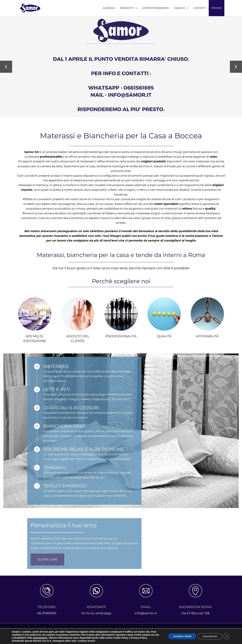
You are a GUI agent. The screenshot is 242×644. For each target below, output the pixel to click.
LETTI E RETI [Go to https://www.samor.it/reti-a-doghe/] (57, 389)
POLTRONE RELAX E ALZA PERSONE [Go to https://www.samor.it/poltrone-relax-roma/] (84, 449)
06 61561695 (47, 613)
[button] (6, 67)
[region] (121, 67)
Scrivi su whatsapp (96, 613)
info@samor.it (146, 613)
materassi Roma (103, 199)
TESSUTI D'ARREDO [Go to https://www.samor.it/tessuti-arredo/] (65, 486)
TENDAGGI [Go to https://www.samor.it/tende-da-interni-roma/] (55, 467)
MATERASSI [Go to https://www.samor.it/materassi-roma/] (56, 366)
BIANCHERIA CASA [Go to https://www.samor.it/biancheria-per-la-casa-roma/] (64, 426)
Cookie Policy (152, 634)
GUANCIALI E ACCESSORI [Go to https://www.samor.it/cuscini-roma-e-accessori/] (71, 408)
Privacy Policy (130, 634)
